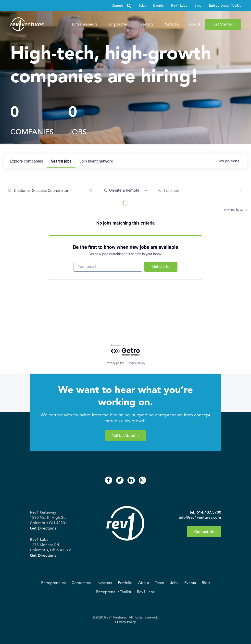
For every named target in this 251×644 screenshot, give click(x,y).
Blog (198, 6)
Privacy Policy (125, 622)
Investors (146, 24)
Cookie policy (136, 363)
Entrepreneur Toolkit (225, 6)
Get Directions (43, 528)
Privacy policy (115, 363)
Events (158, 6)
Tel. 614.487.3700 (205, 512)
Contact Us (204, 532)
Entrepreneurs (85, 24)
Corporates (118, 24)
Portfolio (171, 24)
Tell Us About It (125, 436)
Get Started (223, 24)
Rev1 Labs (179, 6)
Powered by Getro (236, 210)
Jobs (142, 6)
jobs (61, 161)
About (195, 24)
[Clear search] (91, 190)
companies (26, 161)
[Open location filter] (241, 190)
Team (160, 583)
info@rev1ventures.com (200, 518)
